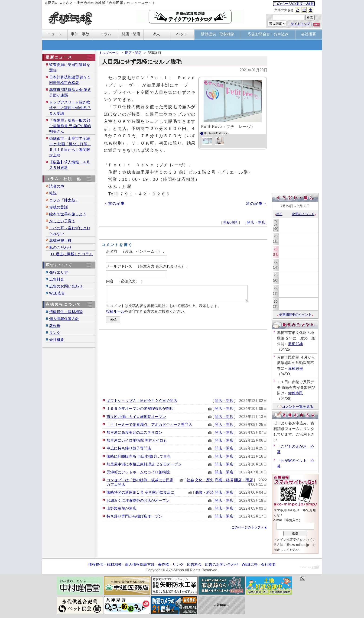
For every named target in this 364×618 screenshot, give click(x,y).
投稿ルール (115, 311)
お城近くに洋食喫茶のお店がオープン (138, 500)
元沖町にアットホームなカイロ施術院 (138, 472)
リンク (55, 333)
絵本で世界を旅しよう (68, 214)
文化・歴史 (204, 480)
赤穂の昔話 (58, 207)
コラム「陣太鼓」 (64, 200)
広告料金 (57, 279)
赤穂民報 (296, 368)
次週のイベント (304, 214)
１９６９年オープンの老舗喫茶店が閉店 (140, 409)
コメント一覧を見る (295, 406)
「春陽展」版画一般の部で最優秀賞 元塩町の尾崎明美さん (70, 126)
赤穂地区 (230, 222)
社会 (190, 480)
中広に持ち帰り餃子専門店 (129, 448)
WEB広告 (57, 293)
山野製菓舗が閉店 (121, 508)
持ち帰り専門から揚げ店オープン (134, 516)
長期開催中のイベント (295, 314)
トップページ (109, 53)
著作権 (55, 326)
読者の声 (57, 186)
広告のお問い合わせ (66, 286)
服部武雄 (296, 344)
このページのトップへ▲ (249, 527)
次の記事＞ (256, 203)
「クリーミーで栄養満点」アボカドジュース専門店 (149, 425)
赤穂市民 (296, 393)
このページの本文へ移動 (294, 4)
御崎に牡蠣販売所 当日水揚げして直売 (139, 456)
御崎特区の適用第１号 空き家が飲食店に (140, 492)
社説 (53, 193)
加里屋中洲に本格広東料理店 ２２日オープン (144, 464)
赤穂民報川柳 (60, 241)
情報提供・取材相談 (66, 312)
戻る (278, 214)
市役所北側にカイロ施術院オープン (136, 417)
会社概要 (57, 340)
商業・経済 (224, 480)
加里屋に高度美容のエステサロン (134, 432)
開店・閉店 (133, 53)
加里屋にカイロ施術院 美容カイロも (137, 440)
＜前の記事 (115, 203)
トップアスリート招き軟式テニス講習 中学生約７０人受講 (70, 108)
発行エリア (58, 272)
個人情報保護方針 (64, 319)
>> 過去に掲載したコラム (72, 254)
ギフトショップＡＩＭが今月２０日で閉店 (142, 401)
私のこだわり (60, 248)
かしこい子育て (62, 221)
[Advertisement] (183, 363)
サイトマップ (300, 24)
